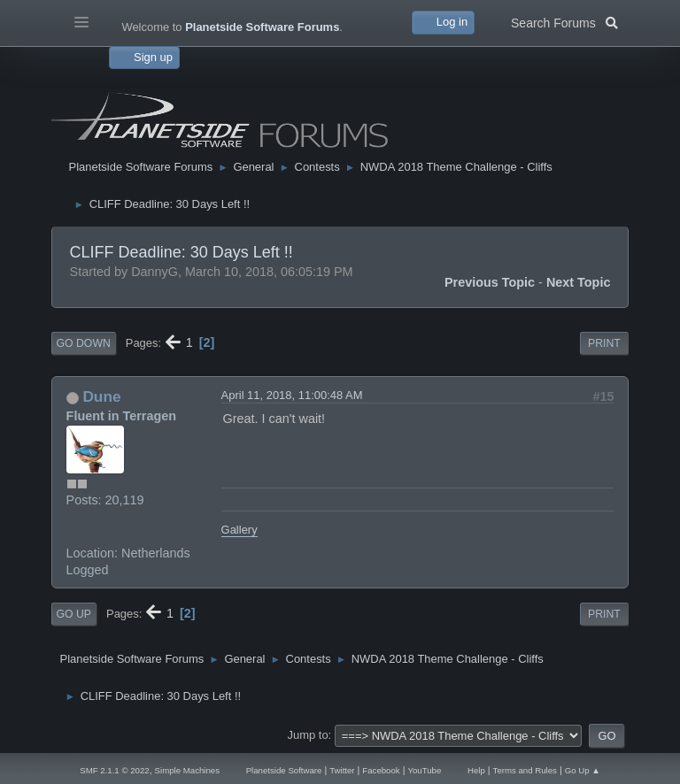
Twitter (342, 770)
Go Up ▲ (583, 770)
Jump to (308, 735)
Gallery (240, 530)
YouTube (424, 770)
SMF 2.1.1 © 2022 (114, 770)
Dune (101, 396)
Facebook (381, 770)
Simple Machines (187, 770)
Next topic (579, 282)
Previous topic (490, 282)
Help (476, 770)
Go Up (74, 614)
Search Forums (564, 21)
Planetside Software (284, 770)
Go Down (84, 343)
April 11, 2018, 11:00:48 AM (292, 395)
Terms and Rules (525, 770)
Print (604, 343)
